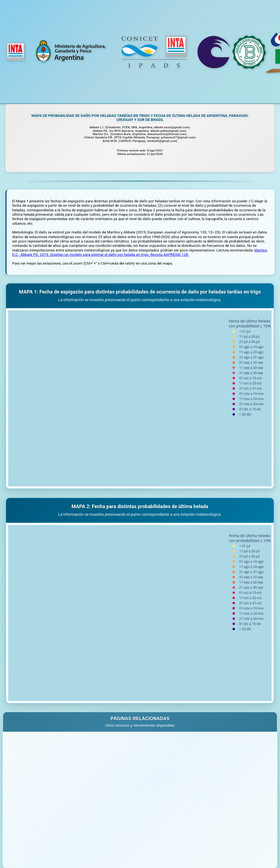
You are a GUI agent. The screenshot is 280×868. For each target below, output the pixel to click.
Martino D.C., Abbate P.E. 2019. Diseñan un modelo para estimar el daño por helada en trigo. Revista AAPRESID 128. (140, 252)
